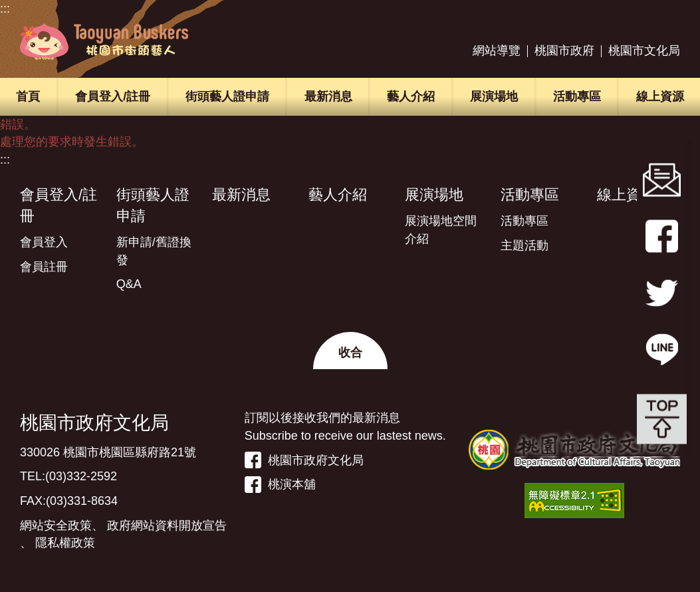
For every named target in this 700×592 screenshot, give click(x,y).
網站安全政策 (56, 525)
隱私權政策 (65, 543)
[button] (350, 351)
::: (5, 9)
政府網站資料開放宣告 (167, 525)
